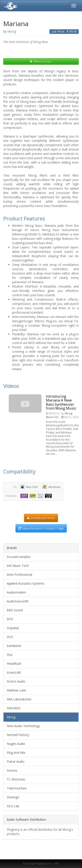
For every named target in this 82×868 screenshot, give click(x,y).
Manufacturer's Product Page (41, 528)
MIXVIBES (14, 708)
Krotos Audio (16, 681)
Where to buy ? (41, 61)
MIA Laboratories (19, 699)
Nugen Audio (16, 744)
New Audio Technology (23, 726)
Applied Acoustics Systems (26, 583)
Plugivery (10, 6)
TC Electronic (16, 779)
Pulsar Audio (16, 761)
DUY (10, 637)
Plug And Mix (16, 753)
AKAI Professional (19, 575)
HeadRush (14, 664)
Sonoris (12, 770)
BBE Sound (15, 610)
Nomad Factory (18, 735)
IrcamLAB (14, 672)
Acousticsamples (19, 557)
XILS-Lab (13, 806)
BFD (10, 619)
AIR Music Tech (18, 566)
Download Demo (41, 518)
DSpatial (13, 628)
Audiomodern (16, 592)
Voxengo (13, 797)
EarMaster (14, 646)
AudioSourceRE (18, 601)
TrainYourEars (17, 788)
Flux (10, 655)
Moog (11, 717)
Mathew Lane (17, 690)
